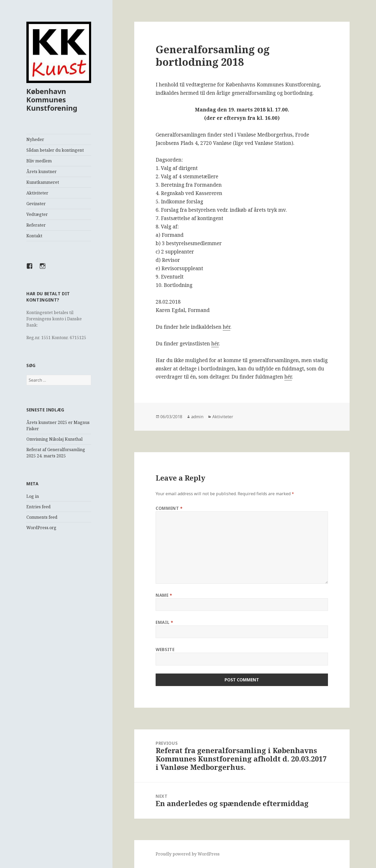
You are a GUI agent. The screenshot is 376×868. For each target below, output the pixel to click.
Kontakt (34, 236)
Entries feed (39, 507)
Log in (33, 496)
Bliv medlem (39, 161)
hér (227, 327)
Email (164, 622)
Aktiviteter (37, 193)
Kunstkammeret (43, 182)
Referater (36, 225)
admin (197, 417)
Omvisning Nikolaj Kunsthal (54, 439)
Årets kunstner (42, 172)
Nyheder (35, 139)
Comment (169, 508)
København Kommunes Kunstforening (52, 100)
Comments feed (42, 517)
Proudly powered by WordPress (188, 854)
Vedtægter (37, 214)
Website (165, 649)
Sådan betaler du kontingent (55, 150)
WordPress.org (41, 528)
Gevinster (36, 204)
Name (164, 595)
